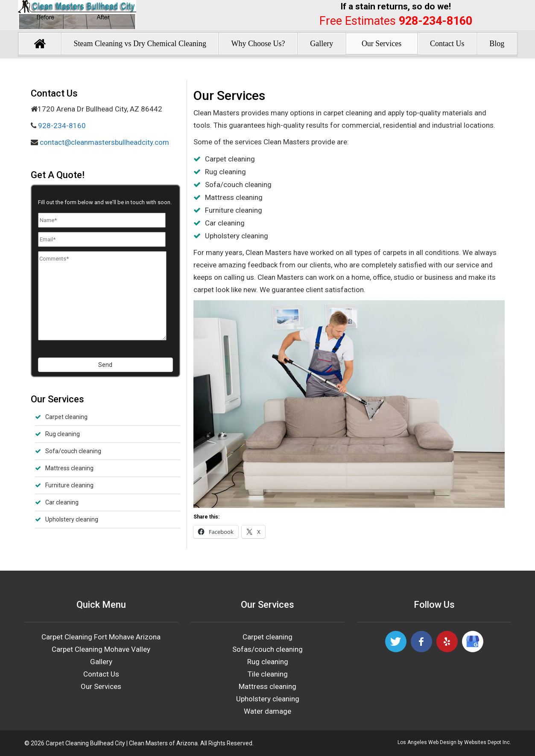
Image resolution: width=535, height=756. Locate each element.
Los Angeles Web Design (427, 742)
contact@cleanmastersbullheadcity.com (104, 142)
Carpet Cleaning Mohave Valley (101, 649)
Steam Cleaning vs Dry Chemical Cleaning (140, 44)
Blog (497, 44)
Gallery (322, 44)
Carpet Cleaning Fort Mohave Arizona (101, 637)
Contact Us (447, 44)
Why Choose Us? (258, 44)
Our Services (382, 44)
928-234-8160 (436, 21)
